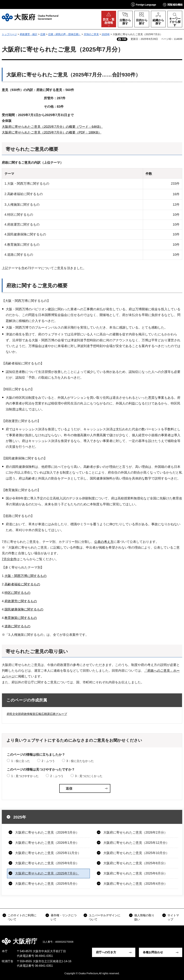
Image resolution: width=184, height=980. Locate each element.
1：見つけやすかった (25, 776)
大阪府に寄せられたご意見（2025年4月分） (135, 884)
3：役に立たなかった (80, 761)
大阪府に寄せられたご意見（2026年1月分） (47, 843)
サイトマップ (173, 917)
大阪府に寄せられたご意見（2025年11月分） (48, 853)
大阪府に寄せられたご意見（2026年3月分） (47, 832)
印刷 (124, 39)
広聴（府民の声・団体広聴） (65, 34)
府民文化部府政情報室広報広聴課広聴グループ (37, 714)
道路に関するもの (17, 626)
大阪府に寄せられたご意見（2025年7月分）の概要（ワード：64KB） (52, 127)
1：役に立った (21, 761)
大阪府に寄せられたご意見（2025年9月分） (47, 863)
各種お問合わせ (153, 952)
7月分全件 (9, 559)
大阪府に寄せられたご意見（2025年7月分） (47, 873)
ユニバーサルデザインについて (105, 917)
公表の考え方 (104, 542)
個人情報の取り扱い (144, 917)
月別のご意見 (91, 34)
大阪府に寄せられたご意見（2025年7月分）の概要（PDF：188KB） (52, 132)
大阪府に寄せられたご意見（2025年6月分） (135, 873)
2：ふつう (48, 761)
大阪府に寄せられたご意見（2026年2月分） (135, 832)
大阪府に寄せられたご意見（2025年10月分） (136, 853)
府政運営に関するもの (21, 601)
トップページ (9, 34)
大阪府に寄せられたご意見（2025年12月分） (136, 843)
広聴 (43, 34)
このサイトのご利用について (22, 917)
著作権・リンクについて (64, 917)
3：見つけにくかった (89, 776)
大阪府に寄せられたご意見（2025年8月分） (135, 863)
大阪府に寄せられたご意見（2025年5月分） (47, 884)
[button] (144, 4)
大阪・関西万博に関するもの (26, 576)
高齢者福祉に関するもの (22, 584)
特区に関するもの (17, 593)
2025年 (106, 34)
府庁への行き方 (106, 952)
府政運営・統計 (29, 34)
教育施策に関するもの (21, 618)
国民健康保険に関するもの (24, 609)
